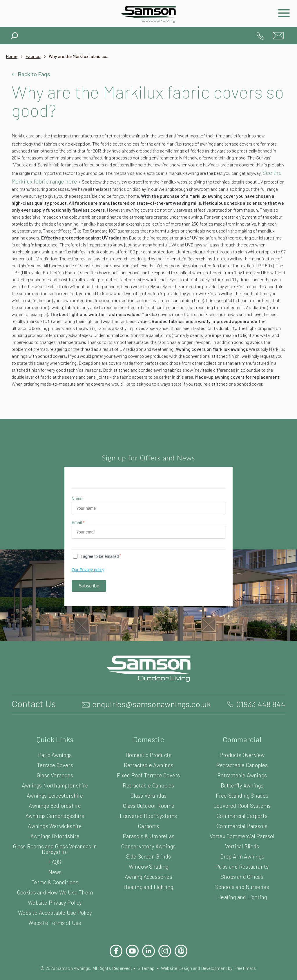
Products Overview (242, 774)
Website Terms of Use (55, 942)
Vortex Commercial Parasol (242, 855)
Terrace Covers (55, 784)
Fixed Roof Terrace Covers (149, 794)
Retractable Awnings (149, 784)
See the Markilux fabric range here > (162, 179)
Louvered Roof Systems (149, 835)
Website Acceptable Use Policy (55, 932)
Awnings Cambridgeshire (55, 835)
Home (12, 56)
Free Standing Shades (242, 815)
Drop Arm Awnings (242, 875)
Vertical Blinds (242, 865)
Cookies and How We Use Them (55, 911)
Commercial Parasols (242, 845)
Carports (148, 845)
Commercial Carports (242, 835)
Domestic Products (149, 774)
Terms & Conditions (55, 901)
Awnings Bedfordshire (55, 825)
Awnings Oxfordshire (55, 855)
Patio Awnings (55, 774)
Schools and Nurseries (242, 906)
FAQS (55, 881)
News (55, 891)
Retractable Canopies (149, 804)
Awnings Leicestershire (55, 815)
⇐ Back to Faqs (32, 74)
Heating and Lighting (148, 906)
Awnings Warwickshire (55, 845)
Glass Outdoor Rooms (148, 825)
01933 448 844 (261, 36)
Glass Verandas (55, 794)
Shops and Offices (242, 896)
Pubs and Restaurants (242, 886)
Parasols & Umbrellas (149, 855)
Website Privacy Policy (55, 922)
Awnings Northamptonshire (55, 804)
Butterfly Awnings (242, 804)
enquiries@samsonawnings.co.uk (278, 36)
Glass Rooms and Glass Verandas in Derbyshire (55, 868)
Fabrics (34, 56)
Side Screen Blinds (148, 875)
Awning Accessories (148, 896)
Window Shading (148, 886)
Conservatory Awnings (149, 865)
